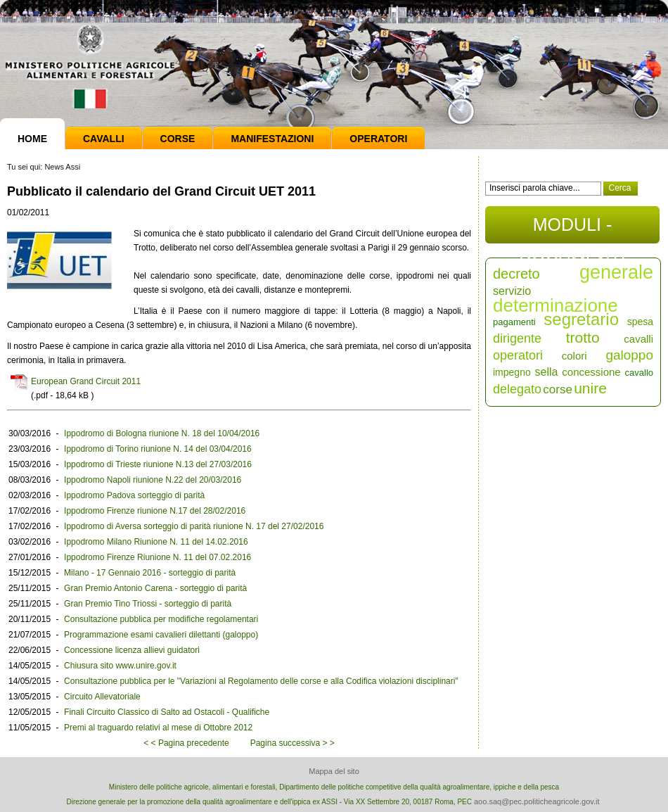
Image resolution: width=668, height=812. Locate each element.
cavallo (639, 373)
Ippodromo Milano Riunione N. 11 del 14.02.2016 (156, 542)
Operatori (378, 139)
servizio (512, 291)
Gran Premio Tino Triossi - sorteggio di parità (148, 604)
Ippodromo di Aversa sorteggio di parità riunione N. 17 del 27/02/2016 (194, 526)
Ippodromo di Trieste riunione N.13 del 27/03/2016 (158, 464)
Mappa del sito (334, 771)
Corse (178, 139)
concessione (591, 372)
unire (590, 388)
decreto (516, 274)
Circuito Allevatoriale (102, 697)
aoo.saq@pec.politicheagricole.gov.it (537, 801)
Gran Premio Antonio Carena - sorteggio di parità (155, 588)
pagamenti (514, 322)
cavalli (638, 339)
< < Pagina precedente (186, 743)
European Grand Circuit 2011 (86, 381)
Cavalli (104, 139)
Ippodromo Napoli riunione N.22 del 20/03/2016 (153, 480)
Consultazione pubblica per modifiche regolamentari (161, 619)
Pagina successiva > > (293, 743)
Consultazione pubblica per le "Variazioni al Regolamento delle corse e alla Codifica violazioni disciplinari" (261, 681)
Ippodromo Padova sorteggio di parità (134, 495)
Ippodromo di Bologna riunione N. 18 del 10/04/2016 (162, 433)
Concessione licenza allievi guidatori (132, 650)
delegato (517, 389)
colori (574, 356)
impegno (512, 372)
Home (32, 139)
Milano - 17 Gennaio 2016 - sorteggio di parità (150, 573)
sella (547, 372)
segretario (581, 319)
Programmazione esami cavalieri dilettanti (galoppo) (161, 635)
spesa (640, 322)
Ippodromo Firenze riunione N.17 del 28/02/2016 (155, 511)
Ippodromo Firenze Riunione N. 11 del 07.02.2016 (158, 557)
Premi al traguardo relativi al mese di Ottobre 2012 (158, 728)
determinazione (555, 305)
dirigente (517, 338)
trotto (583, 337)
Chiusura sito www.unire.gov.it (120, 666)
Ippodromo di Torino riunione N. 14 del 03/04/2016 (158, 449)
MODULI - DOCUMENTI (572, 229)
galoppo (629, 355)
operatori (518, 355)
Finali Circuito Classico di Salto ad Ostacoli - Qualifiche (167, 712)
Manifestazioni (272, 139)
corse (558, 389)
